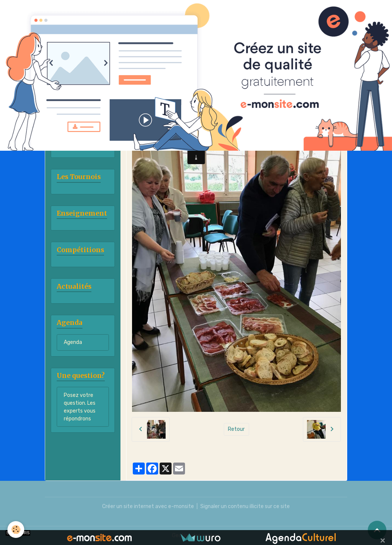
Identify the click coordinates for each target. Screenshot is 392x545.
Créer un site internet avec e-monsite (148, 506)
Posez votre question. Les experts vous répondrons (80, 407)
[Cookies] (16, 530)
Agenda (73, 342)
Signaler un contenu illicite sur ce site (245, 506)
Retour (236, 429)
